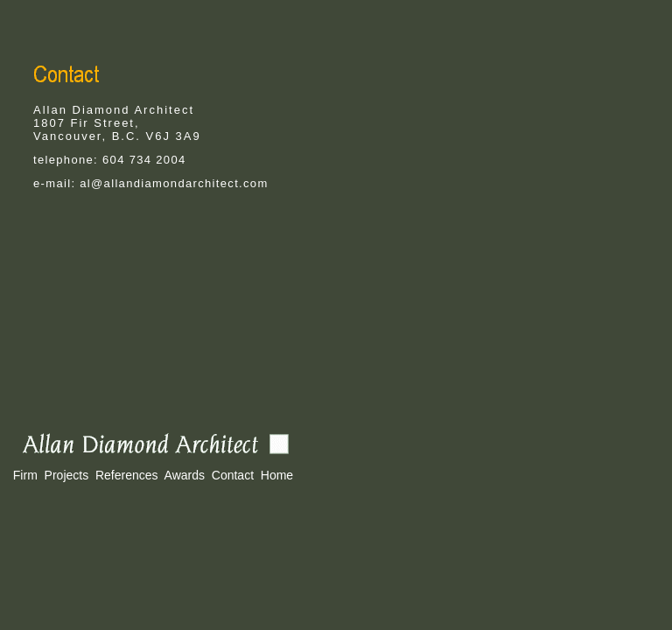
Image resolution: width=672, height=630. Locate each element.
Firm (25, 475)
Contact (233, 475)
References (127, 475)
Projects (67, 475)
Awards (185, 475)
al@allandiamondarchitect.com (174, 183)
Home (277, 475)
